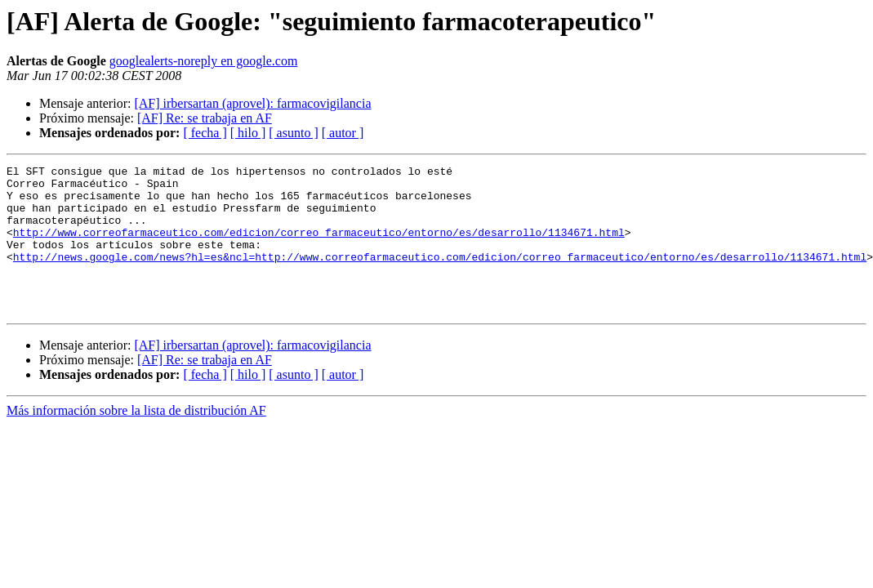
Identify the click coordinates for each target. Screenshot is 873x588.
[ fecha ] (205, 133)
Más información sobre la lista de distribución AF (136, 440)
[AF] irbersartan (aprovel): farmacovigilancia (252, 103)
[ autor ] (343, 133)
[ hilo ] (248, 133)
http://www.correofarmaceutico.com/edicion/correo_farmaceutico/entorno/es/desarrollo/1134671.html (319, 247)
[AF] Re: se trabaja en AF (205, 118)
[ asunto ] (293, 133)
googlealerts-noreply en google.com (204, 61)
